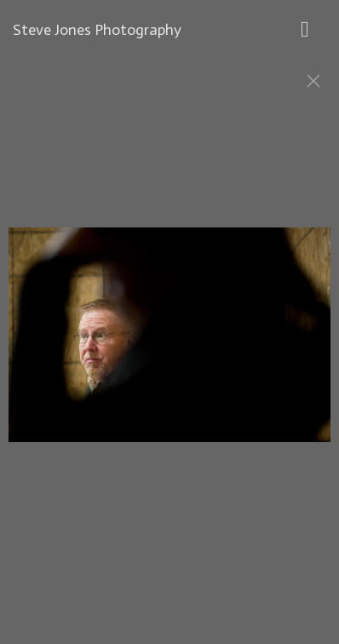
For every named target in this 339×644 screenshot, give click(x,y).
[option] (169, 343)
